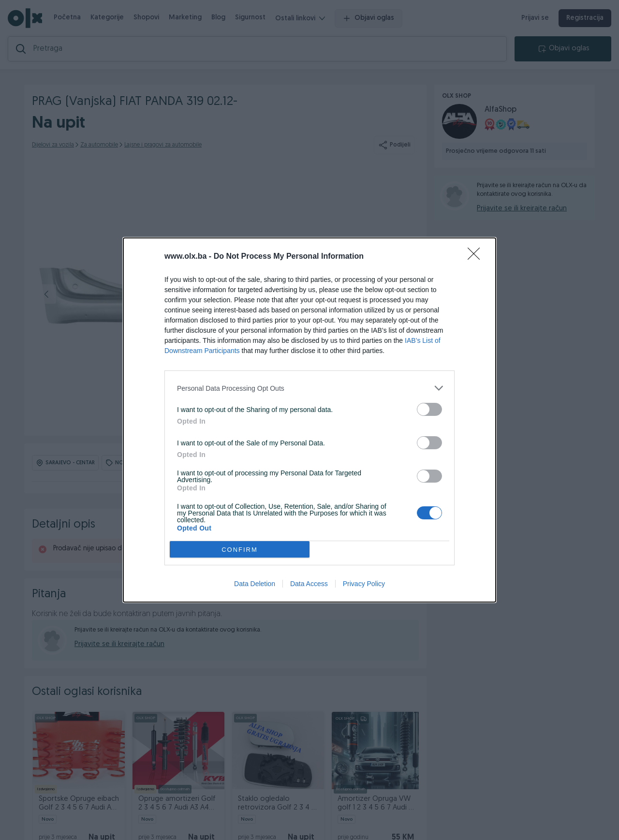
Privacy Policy (364, 584)
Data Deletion (255, 584)
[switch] (429, 409)
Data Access (309, 584)
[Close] (477, 257)
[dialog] (309, 420)
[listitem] (309, 388)
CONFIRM (240, 550)
